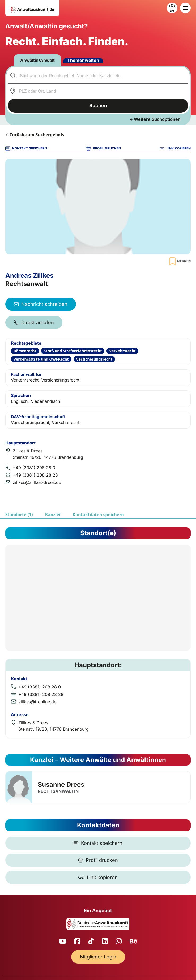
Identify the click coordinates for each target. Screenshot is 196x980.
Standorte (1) (19, 515)
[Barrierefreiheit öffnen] (172, 8)
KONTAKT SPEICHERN (26, 148)
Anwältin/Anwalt (37, 60)
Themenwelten (83, 60)
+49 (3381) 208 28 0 (34, 468)
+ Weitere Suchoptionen (155, 119)
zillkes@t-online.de (37, 702)
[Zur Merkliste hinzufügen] (179, 261)
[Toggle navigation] (185, 8)
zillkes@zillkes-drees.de (37, 482)
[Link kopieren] (98, 877)
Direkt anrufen (34, 322)
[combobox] (98, 76)
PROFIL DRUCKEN (103, 148)
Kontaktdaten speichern (98, 515)
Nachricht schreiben (41, 304)
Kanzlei (53, 515)
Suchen (98, 106)
